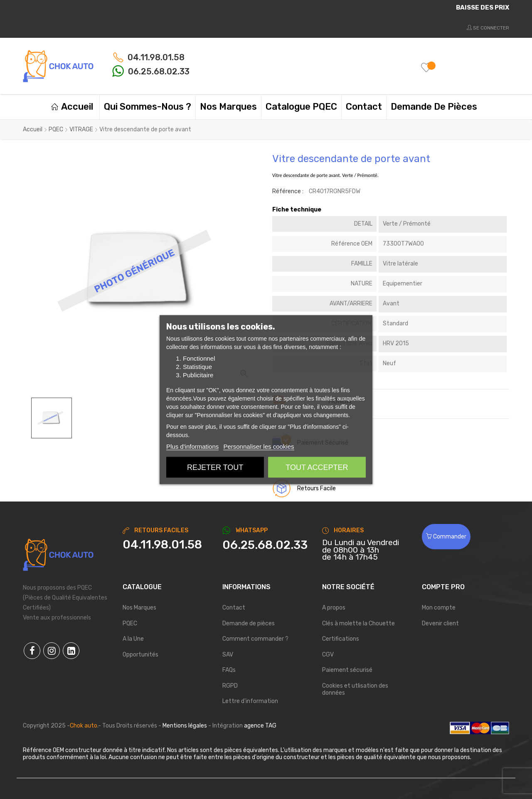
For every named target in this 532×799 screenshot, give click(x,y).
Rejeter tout (215, 467)
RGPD (230, 686)
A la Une (133, 639)
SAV (228, 655)
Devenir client (440, 623)
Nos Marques (139, 608)
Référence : (288, 191)
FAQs (229, 670)
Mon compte (439, 608)
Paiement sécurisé (347, 670)
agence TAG (260, 726)
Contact (234, 608)
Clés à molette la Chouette (358, 623)
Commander (446, 537)
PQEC (130, 623)
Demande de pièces (249, 623)
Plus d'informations (192, 446)
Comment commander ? (255, 639)
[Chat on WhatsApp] (266, 545)
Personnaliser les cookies (259, 446)
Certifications (341, 639)
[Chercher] (305, 66)
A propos (334, 608)
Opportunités (140, 655)
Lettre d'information (250, 701)
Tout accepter (317, 467)
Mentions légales (185, 726)
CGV (328, 655)
